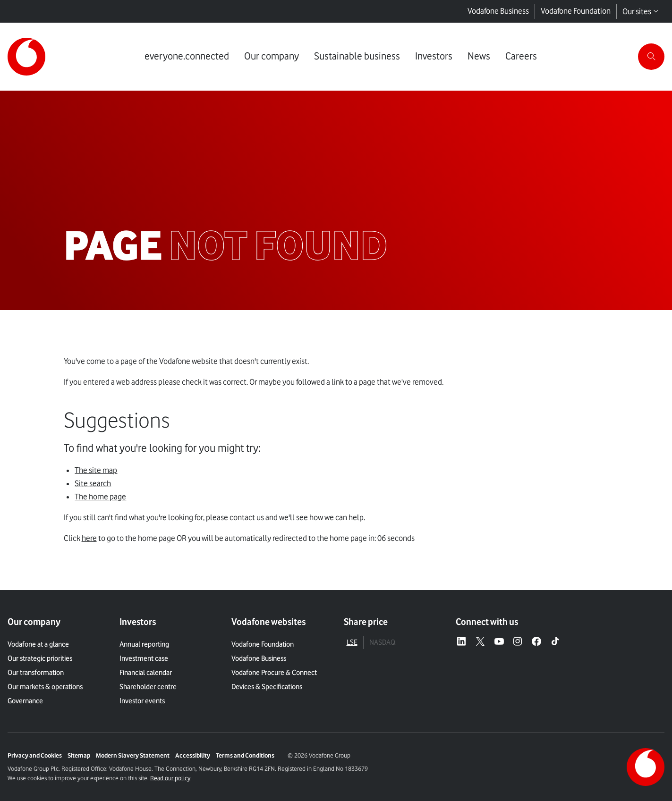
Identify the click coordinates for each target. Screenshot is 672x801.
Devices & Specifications (267, 687)
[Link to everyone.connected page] (187, 57)
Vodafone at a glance (38, 644)
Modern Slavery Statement (133, 755)
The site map (96, 470)
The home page (100, 497)
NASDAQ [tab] (382, 642)
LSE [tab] (352, 642)
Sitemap (79, 755)
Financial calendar (146, 673)
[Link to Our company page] (272, 57)
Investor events (142, 701)
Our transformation (36, 673)
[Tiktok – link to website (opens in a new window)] (555, 642)
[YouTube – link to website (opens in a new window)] (499, 642)
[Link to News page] (479, 57)
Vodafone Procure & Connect (274, 673)
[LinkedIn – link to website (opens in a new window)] (461, 642)
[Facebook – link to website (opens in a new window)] (536, 642)
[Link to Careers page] (521, 57)
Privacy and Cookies (35, 755)
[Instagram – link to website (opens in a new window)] (518, 642)
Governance (25, 701)
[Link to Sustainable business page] (357, 57)
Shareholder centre (148, 687)
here (89, 538)
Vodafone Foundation (576, 11)
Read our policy (170, 778)
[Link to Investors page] (434, 57)
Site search (93, 483)
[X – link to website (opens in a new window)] (480, 642)
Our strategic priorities (40, 658)
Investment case (144, 658)
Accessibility (193, 755)
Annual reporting (144, 644)
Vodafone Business (498, 11)
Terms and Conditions (245, 755)
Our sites (641, 11)
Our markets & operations (45, 687)
